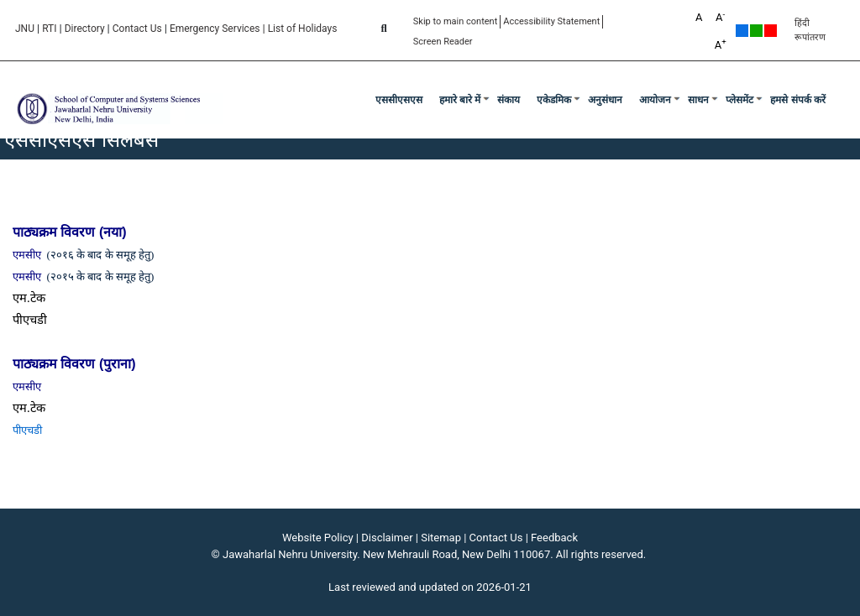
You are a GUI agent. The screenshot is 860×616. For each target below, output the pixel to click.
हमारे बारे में (460, 100)
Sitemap (441, 538)
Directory (85, 29)
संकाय (509, 100)
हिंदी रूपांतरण (810, 30)
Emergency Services (215, 29)
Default (742, 31)
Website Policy (318, 538)
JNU (25, 29)
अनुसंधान (605, 100)
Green (756, 31)
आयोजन (655, 100)
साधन (698, 100)
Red (771, 31)
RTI (49, 29)
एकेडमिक (554, 100)
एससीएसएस (399, 100)
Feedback (554, 538)
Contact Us (137, 29)
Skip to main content (456, 21)
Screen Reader (443, 42)
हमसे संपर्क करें (798, 100)
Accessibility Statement (551, 21)
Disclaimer (387, 538)
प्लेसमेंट (739, 100)
